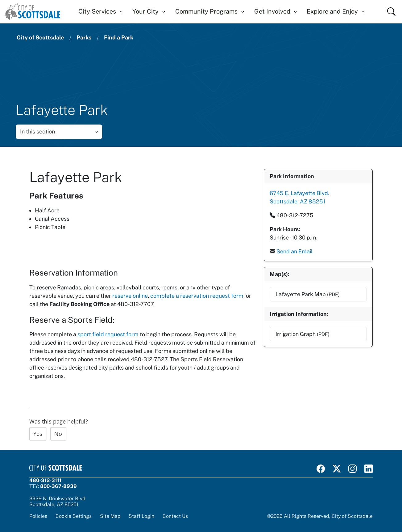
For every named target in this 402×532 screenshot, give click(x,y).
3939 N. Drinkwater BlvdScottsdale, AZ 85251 (57, 501)
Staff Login (141, 515)
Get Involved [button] (272, 11)
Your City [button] (145, 11)
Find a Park (119, 37)
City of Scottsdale (40, 37)
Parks (84, 37)
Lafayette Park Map (307, 293)
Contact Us (175, 515)
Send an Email (294, 251)
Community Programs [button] (206, 11)
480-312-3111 (45, 480)
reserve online (130, 295)
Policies (38, 515)
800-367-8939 (58, 485)
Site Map (110, 515)
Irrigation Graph (302, 333)
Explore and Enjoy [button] (332, 11)
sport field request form (108, 334)
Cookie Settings (74, 516)
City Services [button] (97, 11)
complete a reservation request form (197, 295)
